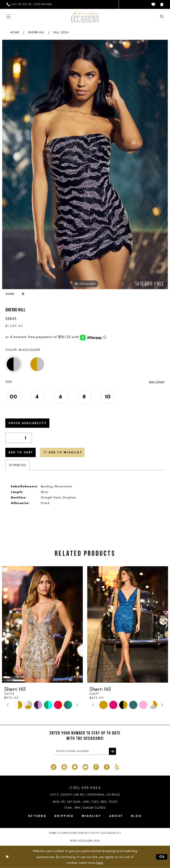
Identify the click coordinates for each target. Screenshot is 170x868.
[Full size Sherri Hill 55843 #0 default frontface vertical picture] (85, 164)
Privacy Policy (89, 833)
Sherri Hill (36, 32)
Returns (37, 816)
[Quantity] (19, 438)
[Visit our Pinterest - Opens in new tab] (96, 766)
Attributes (17, 465)
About (116, 816)
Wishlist (92, 816)
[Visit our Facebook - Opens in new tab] (107, 766)
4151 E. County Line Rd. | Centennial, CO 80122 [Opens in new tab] (85, 795)
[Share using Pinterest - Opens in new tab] (23, 294)
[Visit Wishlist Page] (153, 5)
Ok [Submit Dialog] (162, 857)
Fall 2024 (61, 32)
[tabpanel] (85, 164)
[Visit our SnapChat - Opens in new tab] (75, 766)
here (100, 863)
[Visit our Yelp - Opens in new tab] (117, 766)
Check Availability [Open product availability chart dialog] (28, 423)
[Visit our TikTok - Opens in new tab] (54, 766)
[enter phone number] (85, 751)
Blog (136, 816)
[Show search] (162, 17)
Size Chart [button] (157, 382)
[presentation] (42, 624)
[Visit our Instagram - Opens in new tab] (64, 766)
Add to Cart (21, 452)
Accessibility (112, 833)
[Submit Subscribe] (112, 751)
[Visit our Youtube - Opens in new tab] (85, 766)
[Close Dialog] (7, 857)
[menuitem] (29, 4)
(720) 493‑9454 (85, 788)
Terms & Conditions (63, 833)
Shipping (64, 816)
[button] (162, 4)
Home (15, 32)
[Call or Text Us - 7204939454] (29, 4)
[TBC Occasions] (85, 16)
